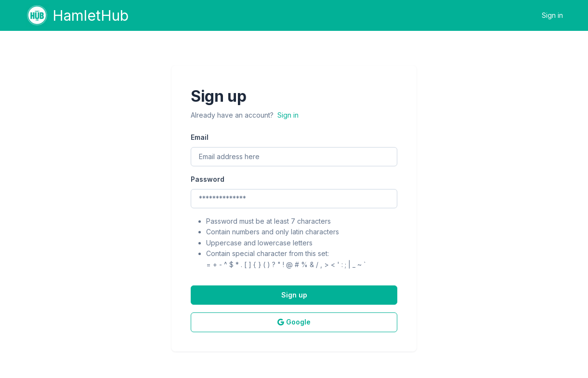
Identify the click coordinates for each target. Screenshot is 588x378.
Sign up (294, 295)
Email (200, 137)
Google (294, 322)
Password (208, 179)
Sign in (552, 15)
